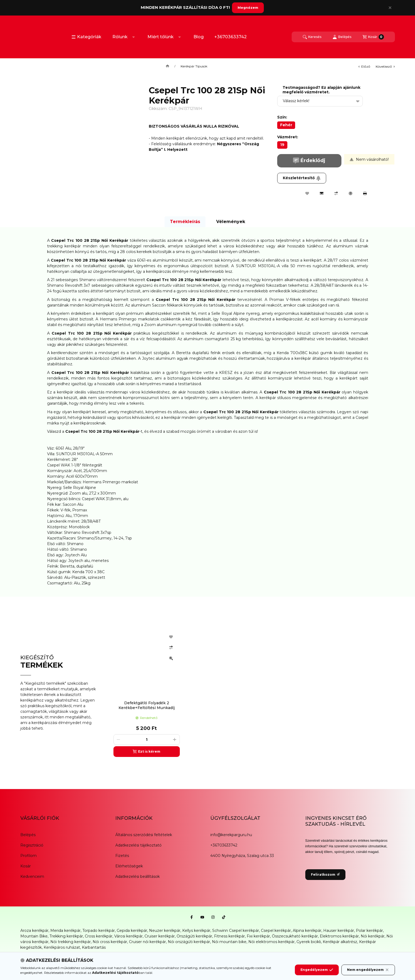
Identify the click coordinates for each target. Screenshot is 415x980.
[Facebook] (192, 917)
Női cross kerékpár (110, 942)
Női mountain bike (229, 942)
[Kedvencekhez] (307, 193)
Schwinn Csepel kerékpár (236, 931)
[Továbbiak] (134, 37)
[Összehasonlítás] (336, 193)
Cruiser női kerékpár (147, 942)
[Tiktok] (224, 917)
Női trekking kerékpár (71, 942)
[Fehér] (286, 125)
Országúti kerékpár (194, 936)
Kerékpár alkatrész (340, 942)
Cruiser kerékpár (160, 936)
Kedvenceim (32, 876)
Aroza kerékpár (34, 931)
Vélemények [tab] (231, 222)
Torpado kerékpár (99, 931)
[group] (252, 693)
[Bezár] (390, 8)
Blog (199, 37)
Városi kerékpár (128, 936)
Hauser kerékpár (339, 931)
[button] (86, 37)
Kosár (26, 866)
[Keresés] (312, 37)
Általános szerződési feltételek (144, 835)
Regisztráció (32, 845)
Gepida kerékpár (132, 931)
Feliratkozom (325, 874)
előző (364, 66)
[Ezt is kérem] (147, 752)
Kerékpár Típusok (194, 66)
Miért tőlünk (161, 37)
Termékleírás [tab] (185, 222)
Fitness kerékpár (229, 936)
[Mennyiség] (147, 740)
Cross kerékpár (99, 936)
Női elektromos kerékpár (271, 942)
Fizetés (122, 856)
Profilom (28, 856)
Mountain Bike (34, 936)
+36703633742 (231, 37)
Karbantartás (94, 947)
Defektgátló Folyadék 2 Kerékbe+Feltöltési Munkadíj (147, 705)
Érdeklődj (309, 161)
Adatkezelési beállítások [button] (138, 876)
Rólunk (120, 37)
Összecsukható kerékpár (295, 936)
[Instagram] (213, 917)
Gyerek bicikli (309, 942)
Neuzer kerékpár (165, 931)
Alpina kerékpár (307, 931)
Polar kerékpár (369, 931)
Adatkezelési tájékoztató (138, 845)
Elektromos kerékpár (339, 936)
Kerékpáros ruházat (62, 947)
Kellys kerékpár (196, 931)
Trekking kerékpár (66, 936)
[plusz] (175, 740)
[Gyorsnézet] (171, 658)
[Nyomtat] (365, 193)
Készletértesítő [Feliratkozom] (302, 178)
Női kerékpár (373, 936)
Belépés (28, 835)
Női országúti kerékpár (189, 942)
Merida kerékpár (65, 931)
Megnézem (248, 8)
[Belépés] (342, 37)
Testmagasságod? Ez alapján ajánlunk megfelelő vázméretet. (321, 90)
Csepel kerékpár (276, 931)
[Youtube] (202, 917)
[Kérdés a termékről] (351, 193)
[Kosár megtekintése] (373, 37)
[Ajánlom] (322, 193)
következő (385, 66)
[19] (282, 145)
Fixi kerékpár (258, 936)
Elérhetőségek (129, 866)
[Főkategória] (167, 66)
